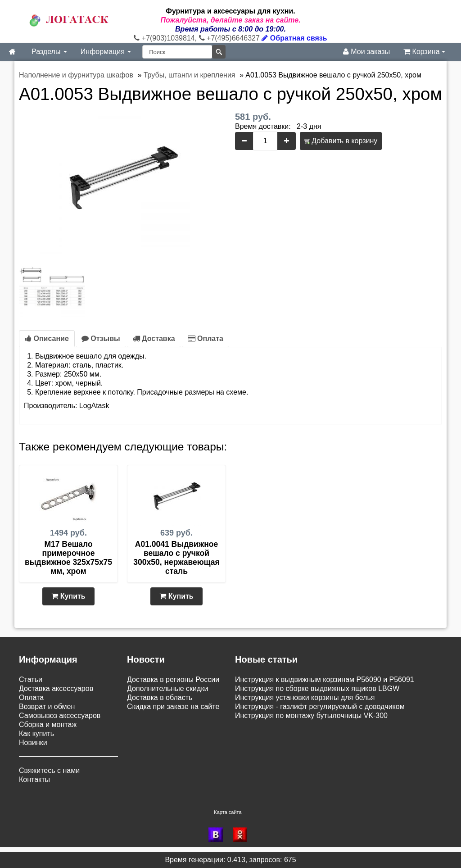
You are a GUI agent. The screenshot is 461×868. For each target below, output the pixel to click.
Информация (106, 52)
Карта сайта (228, 812)
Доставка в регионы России (173, 679)
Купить (68, 596)
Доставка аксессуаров (56, 688)
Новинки (33, 743)
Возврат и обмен (47, 707)
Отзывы (101, 339)
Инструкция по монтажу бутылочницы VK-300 (311, 716)
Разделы (49, 52)
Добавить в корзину (341, 141)
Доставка (154, 339)
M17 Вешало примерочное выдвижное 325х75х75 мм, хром (68, 558)
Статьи (31, 679)
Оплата (206, 339)
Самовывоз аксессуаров (60, 716)
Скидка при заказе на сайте (173, 707)
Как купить (36, 734)
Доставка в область (160, 698)
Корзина (424, 52)
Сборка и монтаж (48, 725)
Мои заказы (366, 52)
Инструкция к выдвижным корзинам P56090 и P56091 (325, 679)
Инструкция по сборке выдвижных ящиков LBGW (317, 688)
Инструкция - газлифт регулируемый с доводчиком (320, 707)
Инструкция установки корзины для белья (305, 698)
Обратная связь (294, 38)
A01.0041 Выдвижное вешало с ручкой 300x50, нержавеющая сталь (176, 558)
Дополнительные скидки (167, 688)
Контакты (34, 779)
